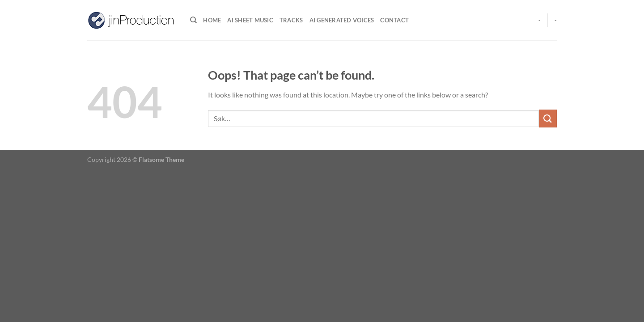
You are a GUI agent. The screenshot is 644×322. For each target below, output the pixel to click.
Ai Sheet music (250, 20)
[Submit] (548, 118)
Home (212, 20)
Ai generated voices (342, 20)
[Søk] (193, 20)
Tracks (291, 20)
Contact (394, 20)
